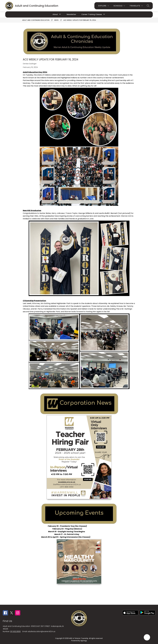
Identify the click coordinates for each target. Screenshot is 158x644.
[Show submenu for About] (55, 14)
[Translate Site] (136, 6)
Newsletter (71, 14)
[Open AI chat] (147, 637)
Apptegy (84, 641)
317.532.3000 (15, 631)
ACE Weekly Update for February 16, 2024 (80, 20)
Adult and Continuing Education (36, 20)
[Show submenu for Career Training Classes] (92, 14)
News (56, 20)
